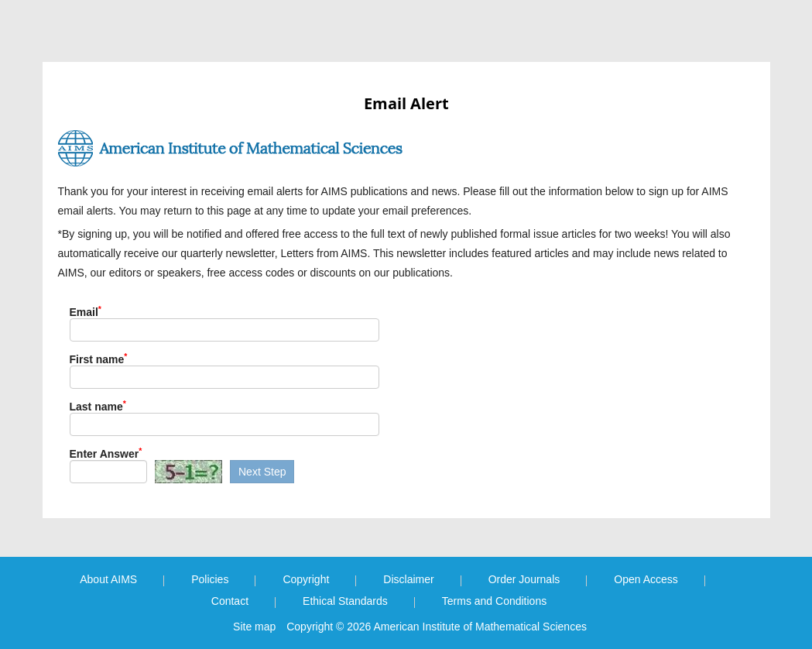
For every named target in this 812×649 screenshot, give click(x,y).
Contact (230, 601)
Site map (254, 627)
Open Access (646, 579)
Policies (210, 579)
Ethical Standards (345, 601)
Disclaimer (408, 579)
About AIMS (108, 579)
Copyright (306, 579)
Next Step (262, 472)
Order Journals (524, 579)
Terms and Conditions (494, 601)
